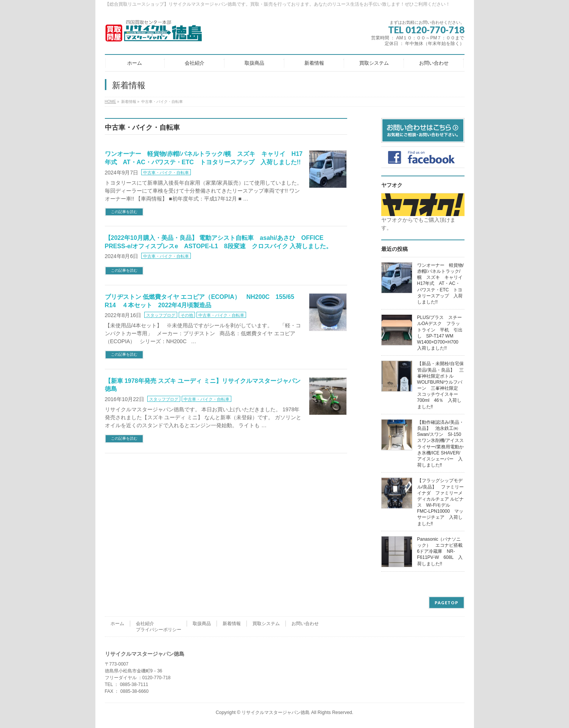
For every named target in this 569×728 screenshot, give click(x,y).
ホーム (117, 624)
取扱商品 (202, 624)
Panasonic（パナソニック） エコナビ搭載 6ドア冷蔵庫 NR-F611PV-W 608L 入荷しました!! (442, 551)
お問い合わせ (305, 624)
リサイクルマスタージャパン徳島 (276, 712)
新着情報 (232, 624)
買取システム (266, 624)
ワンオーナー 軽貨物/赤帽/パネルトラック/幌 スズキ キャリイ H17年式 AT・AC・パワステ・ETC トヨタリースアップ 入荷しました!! (442, 284)
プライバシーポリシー (159, 630)
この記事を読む (124, 212)
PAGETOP (447, 603)
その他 (187, 315)
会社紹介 (145, 624)
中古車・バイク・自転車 (166, 173)
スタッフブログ (161, 315)
